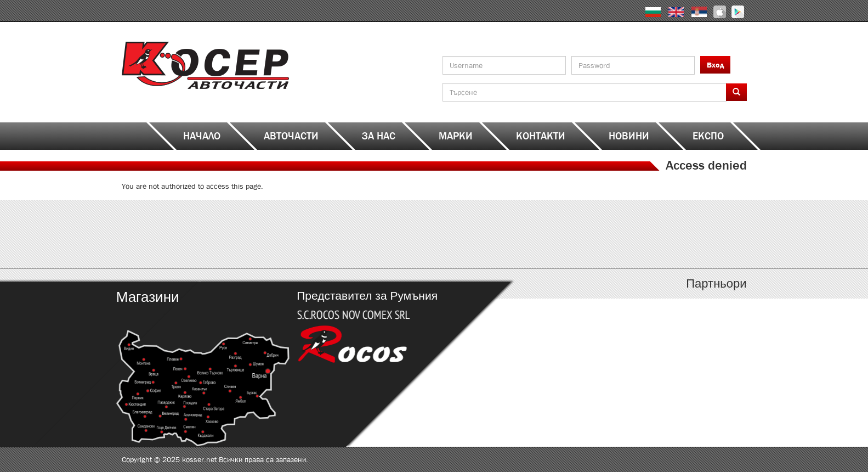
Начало (202, 136)
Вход (715, 65)
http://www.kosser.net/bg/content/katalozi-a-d (200, 234)
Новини (629, 136)
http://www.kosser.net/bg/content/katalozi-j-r (512, 234)
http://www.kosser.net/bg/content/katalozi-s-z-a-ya (669, 234)
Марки (456, 136)
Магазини (147, 297)
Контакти (541, 136)
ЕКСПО (708, 136)
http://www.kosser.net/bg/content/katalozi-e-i (356, 234)
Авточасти (291, 136)
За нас (379, 136)
